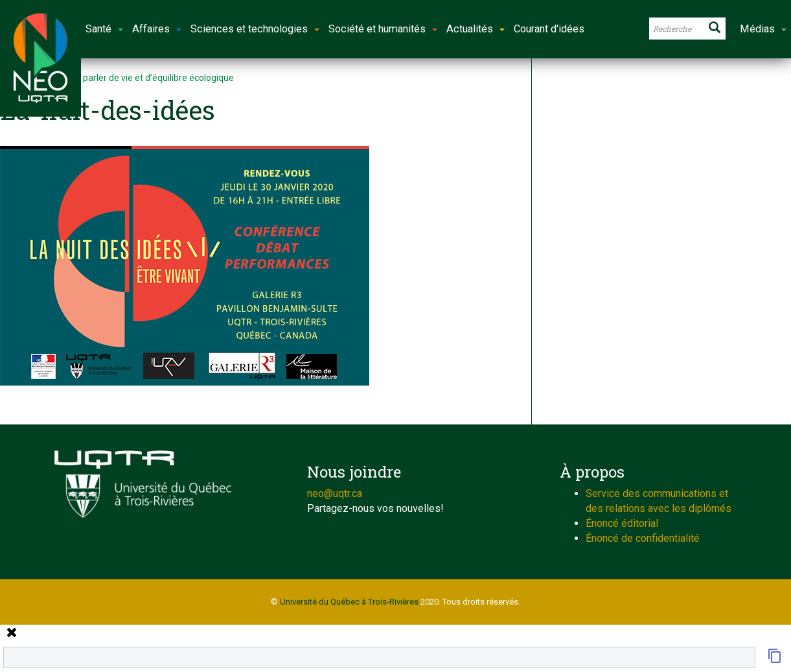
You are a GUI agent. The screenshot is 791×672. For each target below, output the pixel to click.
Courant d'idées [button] (549, 29)
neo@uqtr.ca (335, 493)
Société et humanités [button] (383, 29)
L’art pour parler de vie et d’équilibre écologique (138, 78)
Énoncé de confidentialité (643, 538)
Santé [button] (104, 29)
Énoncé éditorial (622, 523)
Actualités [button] (476, 29)
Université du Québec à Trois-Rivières (349, 602)
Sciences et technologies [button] (255, 29)
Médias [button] (763, 29)
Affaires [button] (157, 29)
